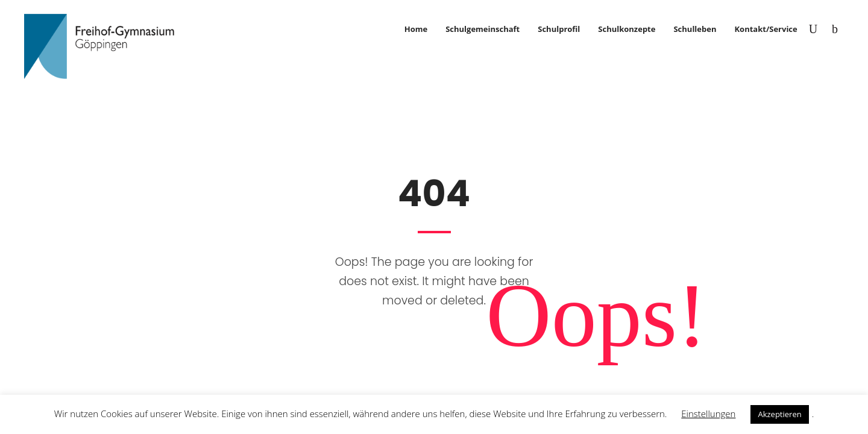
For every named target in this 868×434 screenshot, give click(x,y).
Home (416, 29)
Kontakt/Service (766, 29)
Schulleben (695, 29)
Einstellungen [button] (708, 414)
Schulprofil (559, 29)
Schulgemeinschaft (483, 29)
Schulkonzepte (627, 29)
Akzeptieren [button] (779, 414)
